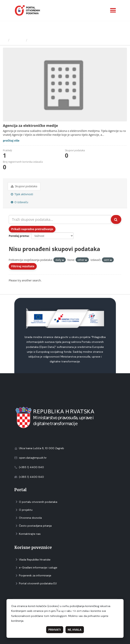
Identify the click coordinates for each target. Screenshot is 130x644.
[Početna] (5, 40)
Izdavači (18, 40)
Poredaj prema (19, 236)
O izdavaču (20, 202)
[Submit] (116, 219)
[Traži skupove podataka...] (60, 219)
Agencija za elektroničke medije (57, 40)
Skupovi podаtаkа (24, 186)
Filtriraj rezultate (23, 266)
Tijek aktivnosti (22, 194)
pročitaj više (11, 141)
